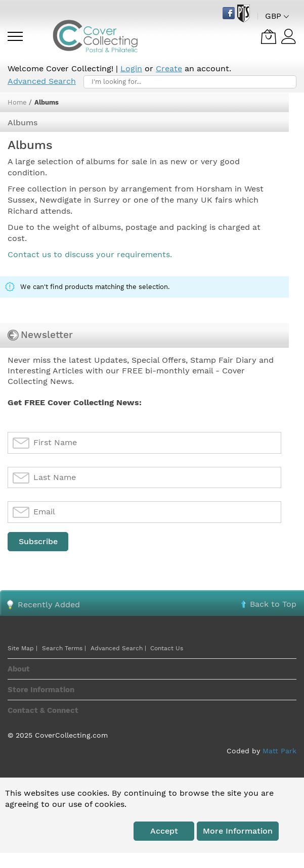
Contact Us (167, 648)
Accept (164, 831)
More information (238, 831)
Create (169, 68)
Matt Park (279, 751)
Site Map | (23, 648)
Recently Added (49, 605)
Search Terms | (64, 648)
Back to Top (273, 604)
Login (131, 68)
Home (18, 102)
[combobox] (190, 82)
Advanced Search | (119, 648)
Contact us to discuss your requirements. (90, 254)
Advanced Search (42, 81)
